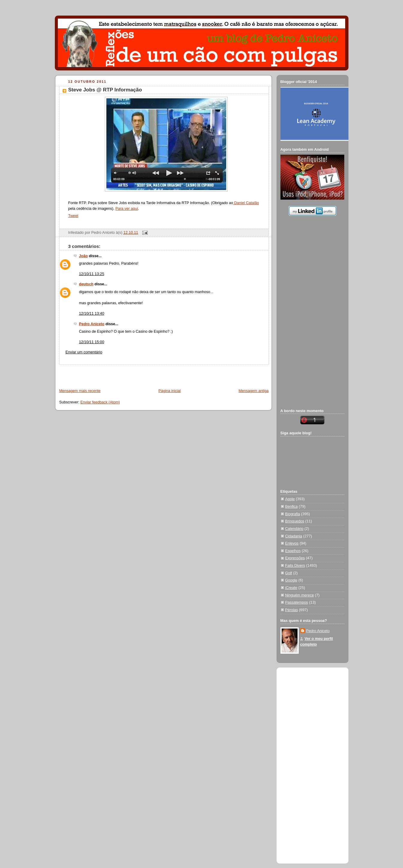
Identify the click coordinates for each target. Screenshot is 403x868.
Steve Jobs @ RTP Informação (105, 90)
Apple (290, 499)
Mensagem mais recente (80, 391)
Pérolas (292, 610)
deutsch (86, 284)
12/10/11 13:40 (92, 314)
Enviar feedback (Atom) (100, 402)
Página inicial (170, 391)
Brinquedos (295, 521)
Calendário (294, 529)
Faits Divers (295, 566)
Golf (289, 573)
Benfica (292, 507)
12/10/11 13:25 (92, 274)
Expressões (295, 558)
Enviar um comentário (84, 352)
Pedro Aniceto (92, 324)
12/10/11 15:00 (92, 342)
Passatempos (297, 602)
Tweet (73, 216)
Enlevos (292, 543)
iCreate (291, 588)
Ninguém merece (300, 595)
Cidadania (294, 536)
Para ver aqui (127, 209)
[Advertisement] (126, 374)
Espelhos (293, 551)
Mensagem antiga (253, 391)
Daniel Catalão (246, 203)
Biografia (293, 514)
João (83, 256)
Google (291, 580)
